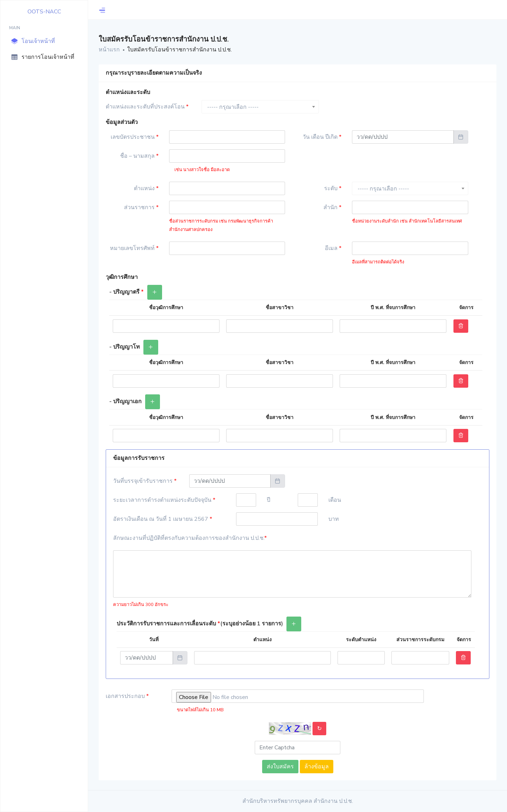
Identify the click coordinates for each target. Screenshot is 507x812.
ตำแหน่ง (146, 188)
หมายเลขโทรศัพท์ (134, 248)
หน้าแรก (109, 50)
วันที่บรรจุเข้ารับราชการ (145, 481)
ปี (268, 500)
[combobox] (260, 107)
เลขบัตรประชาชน (135, 137)
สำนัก (332, 207)
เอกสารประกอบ (127, 696)
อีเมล (333, 248)
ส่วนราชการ (141, 207)
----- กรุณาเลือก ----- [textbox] (233, 107)
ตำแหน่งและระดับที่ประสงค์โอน (147, 107)
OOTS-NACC (44, 12)
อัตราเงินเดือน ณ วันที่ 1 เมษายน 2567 (163, 519)
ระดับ (333, 188)
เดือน (335, 500)
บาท (334, 519)
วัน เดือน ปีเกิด (322, 137)
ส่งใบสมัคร (280, 767)
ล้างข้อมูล (317, 767)
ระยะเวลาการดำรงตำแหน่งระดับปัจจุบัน (164, 500)
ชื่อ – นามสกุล (139, 156)
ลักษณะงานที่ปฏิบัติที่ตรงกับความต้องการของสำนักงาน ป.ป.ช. (190, 538)
